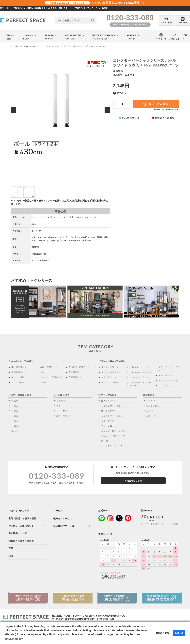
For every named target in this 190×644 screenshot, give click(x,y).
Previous (14, 110)
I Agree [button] (179, 633)
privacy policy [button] (14, 639)
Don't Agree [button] (163, 633)
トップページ (16, 46)
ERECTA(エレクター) (32, 46)
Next (107, 110)
